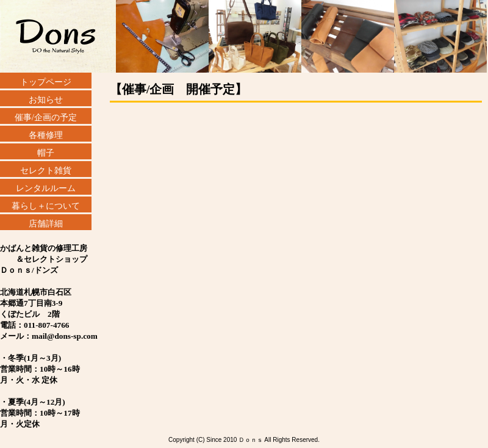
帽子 (46, 153)
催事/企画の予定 (46, 117)
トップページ (46, 82)
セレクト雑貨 (46, 171)
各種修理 (46, 135)
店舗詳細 (46, 224)
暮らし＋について (46, 206)
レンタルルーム (46, 188)
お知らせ (46, 100)
